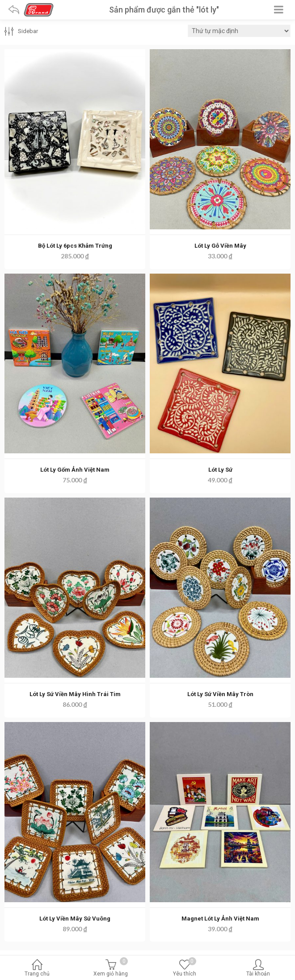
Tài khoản (258, 969)
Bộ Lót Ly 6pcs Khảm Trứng (75, 246)
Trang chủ (37, 969)
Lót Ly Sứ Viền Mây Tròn (220, 694)
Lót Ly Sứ (220, 470)
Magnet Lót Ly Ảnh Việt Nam (220, 919)
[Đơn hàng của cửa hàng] (239, 31)
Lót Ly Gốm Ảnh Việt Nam (75, 470)
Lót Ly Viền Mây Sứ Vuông (75, 919)
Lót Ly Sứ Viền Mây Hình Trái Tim (75, 694)
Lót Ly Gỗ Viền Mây (220, 246)
